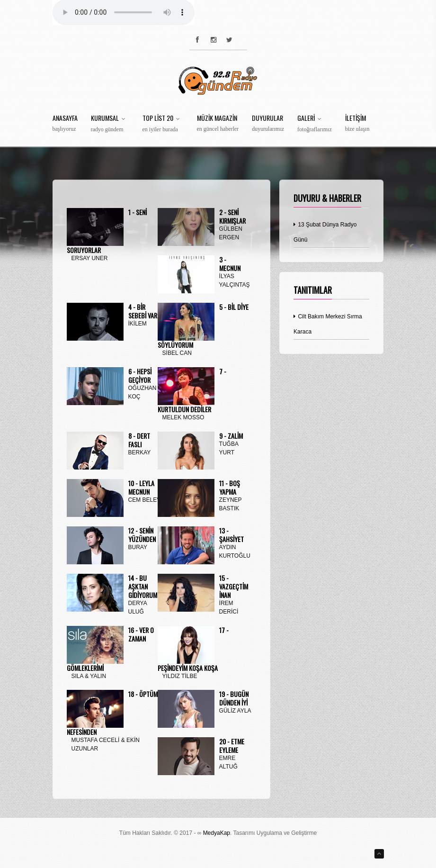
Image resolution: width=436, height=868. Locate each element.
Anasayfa (65, 123)
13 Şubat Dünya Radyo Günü (325, 232)
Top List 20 (163, 124)
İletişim (357, 123)
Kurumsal (110, 124)
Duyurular (268, 123)
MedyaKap (217, 833)
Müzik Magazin (218, 123)
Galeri (315, 124)
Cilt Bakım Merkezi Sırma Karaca (328, 324)
